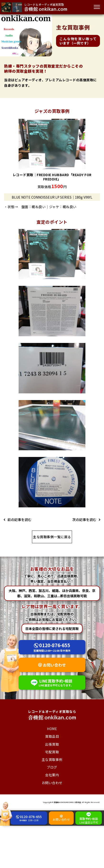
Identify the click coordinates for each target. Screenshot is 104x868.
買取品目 (52, 736)
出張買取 (52, 744)
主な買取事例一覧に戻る (52, 537)
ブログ (52, 767)
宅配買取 (52, 752)
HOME (52, 729)
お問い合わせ (54, 665)
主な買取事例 (52, 759)
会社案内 (52, 775)
